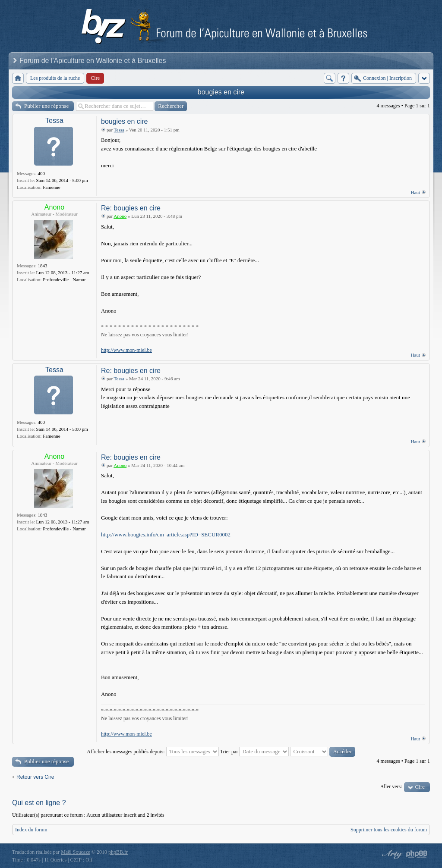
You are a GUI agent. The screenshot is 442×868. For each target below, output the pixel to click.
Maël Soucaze (76, 852)
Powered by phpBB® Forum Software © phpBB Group (417, 854)
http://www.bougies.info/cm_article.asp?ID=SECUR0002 (166, 534)
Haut (415, 192)
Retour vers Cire (35, 777)
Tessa (54, 121)
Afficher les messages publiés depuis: (153, 752)
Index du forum (31, 830)
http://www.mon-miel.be (126, 350)
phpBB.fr (118, 852)
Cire (420, 787)
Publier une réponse (46, 106)
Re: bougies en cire (131, 208)
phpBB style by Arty (391, 854)
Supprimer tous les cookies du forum (389, 830)
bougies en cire (221, 92)
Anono (54, 207)
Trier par (255, 752)
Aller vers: (391, 787)
